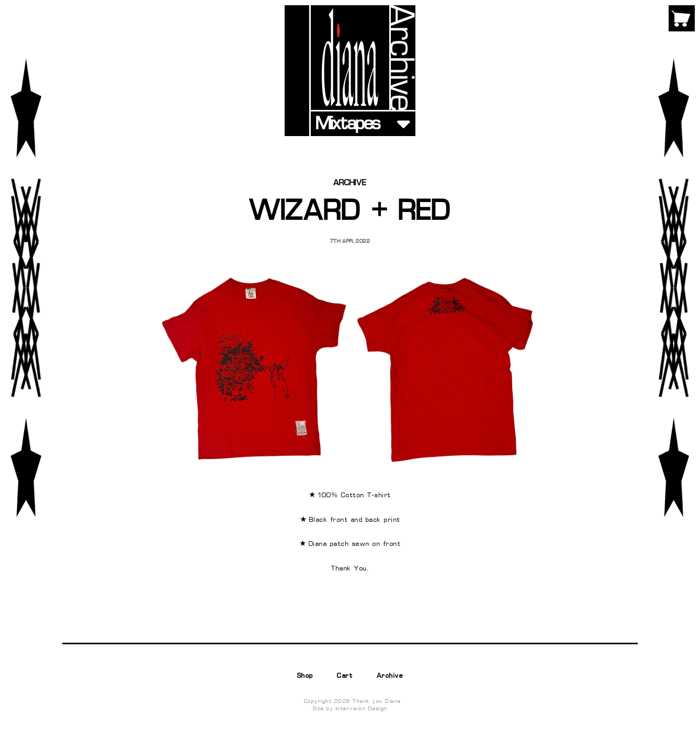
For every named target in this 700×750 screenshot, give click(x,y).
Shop (305, 676)
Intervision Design (362, 709)
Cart (345, 676)
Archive (390, 676)
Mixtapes (348, 125)
